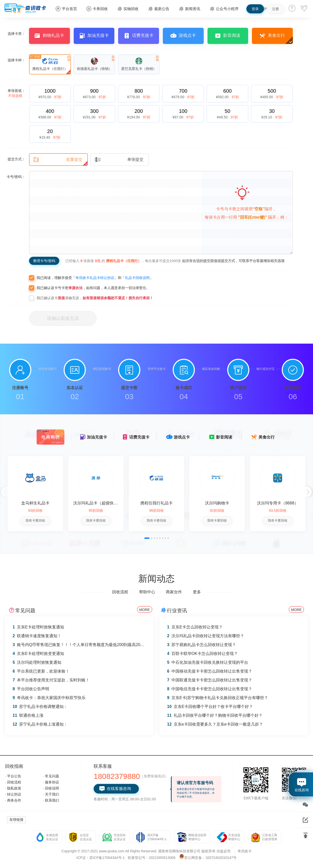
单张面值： (16, 93)
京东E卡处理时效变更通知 (38, 654)
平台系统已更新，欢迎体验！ (41, 671)
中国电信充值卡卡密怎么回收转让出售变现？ (210, 689)
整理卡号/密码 (44, 261)
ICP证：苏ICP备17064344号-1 (101, 858)
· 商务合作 (13, 800)
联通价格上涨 (28, 715)
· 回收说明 (51, 788)
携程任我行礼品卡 (156, 503)
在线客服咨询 (115, 789)
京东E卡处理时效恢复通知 (38, 627)
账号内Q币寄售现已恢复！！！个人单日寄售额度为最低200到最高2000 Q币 (83, 645)
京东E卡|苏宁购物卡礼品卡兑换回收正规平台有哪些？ (218, 698)
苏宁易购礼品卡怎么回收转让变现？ (202, 645)
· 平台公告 (13, 776)
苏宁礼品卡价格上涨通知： (40, 724)
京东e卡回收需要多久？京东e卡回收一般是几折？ (215, 724)
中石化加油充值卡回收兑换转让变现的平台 (208, 662)
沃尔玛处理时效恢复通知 (37, 662)
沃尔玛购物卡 (217, 503)
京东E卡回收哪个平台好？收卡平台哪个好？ (210, 707)
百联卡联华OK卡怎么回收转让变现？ (202, 654)
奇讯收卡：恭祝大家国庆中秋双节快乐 (49, 698)
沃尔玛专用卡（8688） (278, 503)
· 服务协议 (51, 782)
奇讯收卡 (245, 851)
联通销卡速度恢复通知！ (37, 636)
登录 (255, 9)
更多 (197, 592)
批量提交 (58, 160)
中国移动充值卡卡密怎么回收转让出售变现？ (210, 671)
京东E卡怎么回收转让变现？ (195, 627)
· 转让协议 (13, 794)
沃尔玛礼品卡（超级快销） (97, 503)
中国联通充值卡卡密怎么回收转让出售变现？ (210, 680)
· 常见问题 (51, 776)
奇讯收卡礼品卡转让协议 (95, 278)
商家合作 (174, 592)
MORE (145, 610)
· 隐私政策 (13, 788)
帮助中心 (147, 592)
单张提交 (119, 160)
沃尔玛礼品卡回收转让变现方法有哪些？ (206, 636)
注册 (275, 9)
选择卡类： (16, 34)
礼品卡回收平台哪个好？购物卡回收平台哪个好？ (215, 715)
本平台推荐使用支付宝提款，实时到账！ (51, 680)
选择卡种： (16, 60)
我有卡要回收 (35, 520)
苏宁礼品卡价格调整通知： (40, 707)
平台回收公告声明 (31, 689)
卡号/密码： (16, 177)
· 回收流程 (13, 782)
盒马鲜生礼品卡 (35, 503)
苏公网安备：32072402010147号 (210, 858)
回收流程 (120, 592)
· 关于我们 (51, 794)
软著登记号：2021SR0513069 (152, 858)
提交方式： (16, 159)
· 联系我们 (51, 800)
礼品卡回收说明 (137, 278)
